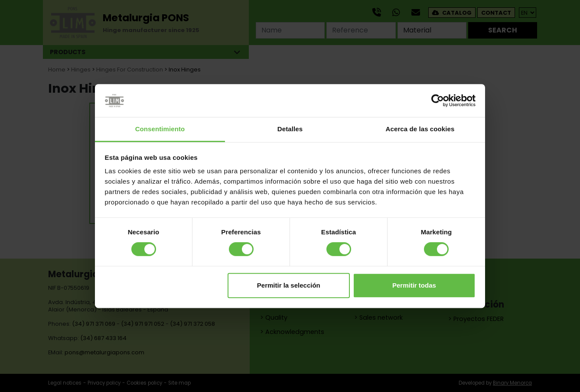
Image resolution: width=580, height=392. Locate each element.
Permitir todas (414, 285)
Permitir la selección (289, 285)
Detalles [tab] (290, 129)
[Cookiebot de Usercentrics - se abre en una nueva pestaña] (438, 100)
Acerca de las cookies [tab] (420, 129)
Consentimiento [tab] (160, 129)
